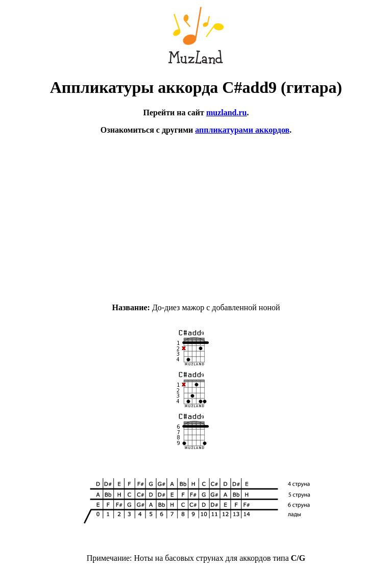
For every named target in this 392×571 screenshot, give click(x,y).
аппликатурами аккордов (242, 130)
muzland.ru (227, 113)
